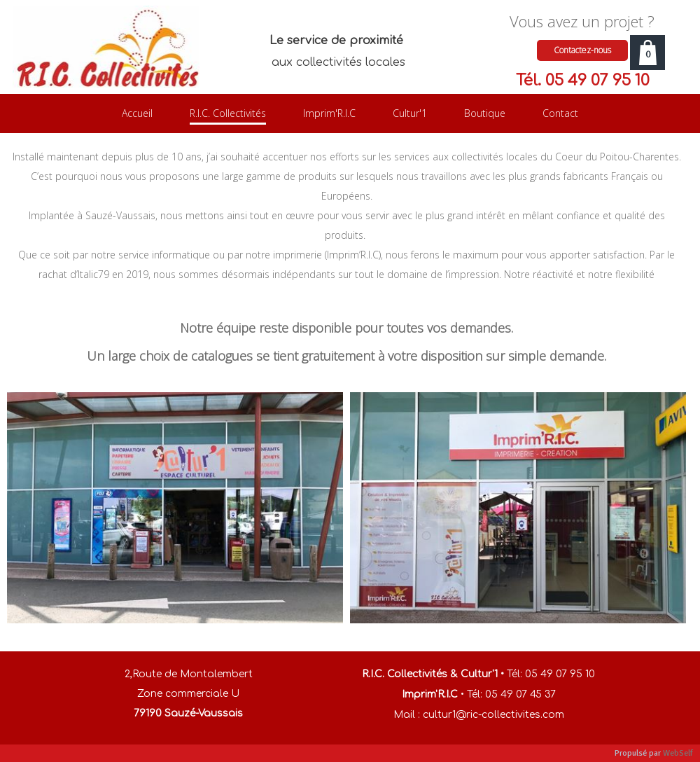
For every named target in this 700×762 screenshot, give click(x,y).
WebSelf (678, 753)
